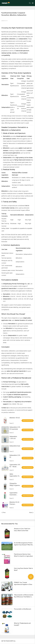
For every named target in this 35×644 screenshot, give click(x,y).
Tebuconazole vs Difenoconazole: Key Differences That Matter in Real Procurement (24, 596)
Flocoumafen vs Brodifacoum (23, 609)
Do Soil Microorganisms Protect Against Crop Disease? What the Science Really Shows (23, 544)
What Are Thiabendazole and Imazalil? (22, 624)
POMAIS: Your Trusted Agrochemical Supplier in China (23, 583)
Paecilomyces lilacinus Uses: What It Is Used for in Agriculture (23, 555)
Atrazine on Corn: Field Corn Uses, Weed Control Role (22, 530)
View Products (28, 421)
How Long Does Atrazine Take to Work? (23, 569)
